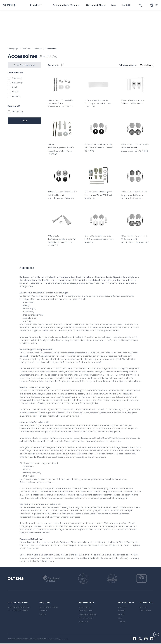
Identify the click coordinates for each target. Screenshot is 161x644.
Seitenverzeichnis (14, 639)
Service (43, 614)
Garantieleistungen (88, 614)
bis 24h (16, 112)
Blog (114, 5)
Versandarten (85, 607)
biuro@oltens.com (21, 607)
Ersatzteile (84, 621)
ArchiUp (143, 607)
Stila (14, 91)
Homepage (13, 49)
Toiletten (38, 49)
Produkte (38, 5)
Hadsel (121, 611)
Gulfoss (16, 78)
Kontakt (126, 5)
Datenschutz (27, 639)
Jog (14, 87)
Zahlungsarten (86, 611)
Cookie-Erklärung (40, 639)
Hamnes (16, 83)
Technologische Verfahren (67, 5)
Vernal (15, 96)
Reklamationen (86, 618)
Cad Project (145, 611)
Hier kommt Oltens (96, 5)
